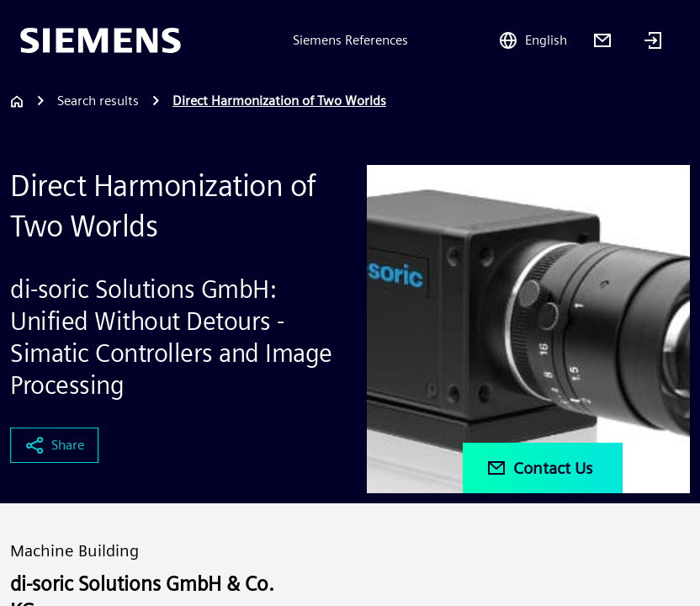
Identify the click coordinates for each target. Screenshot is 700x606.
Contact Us (539, 468)
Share (54, 445)
